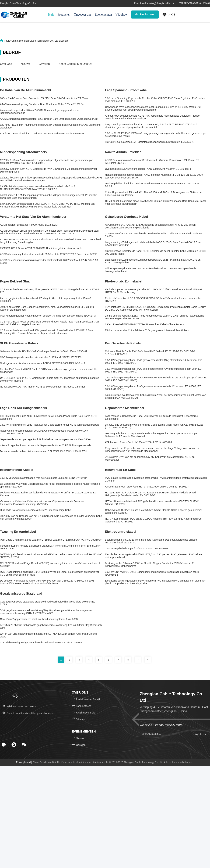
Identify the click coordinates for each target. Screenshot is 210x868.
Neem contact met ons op (75, 64)
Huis (51, 15)
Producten (64, 15)
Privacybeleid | (24, 762)
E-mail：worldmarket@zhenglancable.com (28, 713)
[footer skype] (14, 745)
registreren (199, 734)
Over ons (6, 64)
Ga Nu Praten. (145, 14)
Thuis (7, 41)
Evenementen (103, 15)
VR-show (121, 15)
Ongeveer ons (83, 15)
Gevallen (44, 64)
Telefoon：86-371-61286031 (20, 706)
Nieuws (25, 64)
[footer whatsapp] (4, 745)
